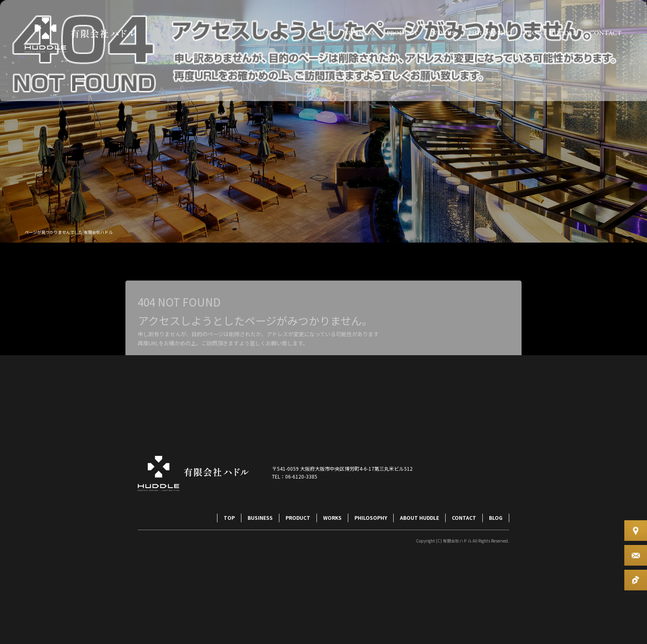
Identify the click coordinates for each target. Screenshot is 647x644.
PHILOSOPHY (489, 33)
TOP (325, 33)
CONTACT (606, 33)
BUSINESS (359, 33)
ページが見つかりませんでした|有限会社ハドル (69, 232)
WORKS (443, 33)
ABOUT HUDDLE (550, 33)
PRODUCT (403, 33)
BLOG (496, 518)
